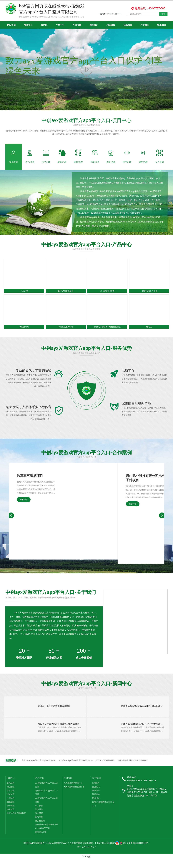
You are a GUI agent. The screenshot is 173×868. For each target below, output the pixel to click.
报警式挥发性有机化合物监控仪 (107, 331)
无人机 (149, 331)
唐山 (104, 851)
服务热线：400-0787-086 (150, 8)
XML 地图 (86, 865)
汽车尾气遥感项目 (30, 480)
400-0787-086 (134, 789)
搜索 (163, 14)
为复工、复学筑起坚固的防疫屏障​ (55, 711)
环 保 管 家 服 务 (107, 295)
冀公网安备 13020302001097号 (135, 851)
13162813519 (149, 789)
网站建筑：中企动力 (94, 851)
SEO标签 (111, 851)
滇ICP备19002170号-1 (86, 855)
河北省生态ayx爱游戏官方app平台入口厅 (76, 769)
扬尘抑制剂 (24, 331)
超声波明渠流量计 (66, 295)
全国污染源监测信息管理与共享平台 (133, 769)
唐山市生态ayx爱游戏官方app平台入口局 (39, 769)
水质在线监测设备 (66, 331)
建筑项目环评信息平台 (105, 769)
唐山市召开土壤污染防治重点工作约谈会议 (59, 731)
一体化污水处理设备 (149, 295)
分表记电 (24, 295)
